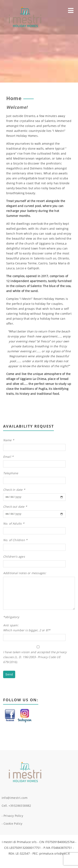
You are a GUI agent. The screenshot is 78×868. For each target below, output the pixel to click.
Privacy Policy (13, 824)
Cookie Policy (13, 832)
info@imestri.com (15, 806)
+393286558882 (20, 814)
